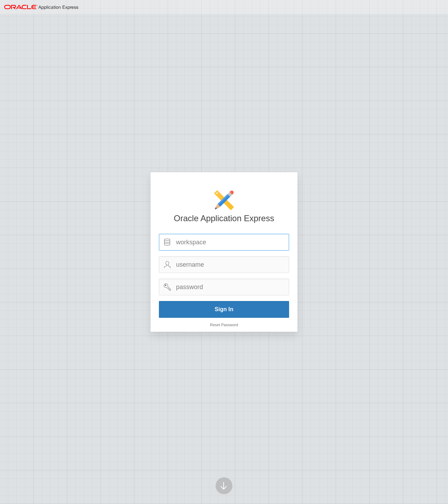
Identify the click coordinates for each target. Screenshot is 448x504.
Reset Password (224, 325)
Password (167, 287)
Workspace (167, 242)
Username (167, 265)
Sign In (224, 309)
